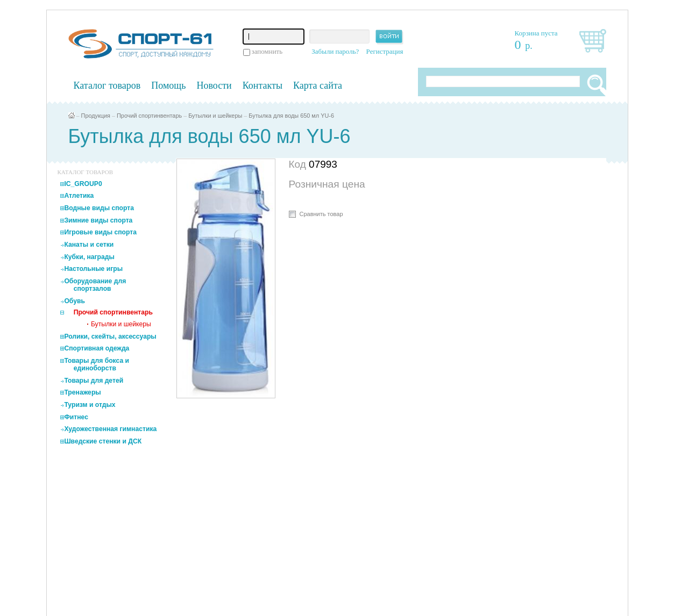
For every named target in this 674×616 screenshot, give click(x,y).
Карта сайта (318, 85)
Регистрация (385, 51)
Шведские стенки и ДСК (103, 441)
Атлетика (79, 196)
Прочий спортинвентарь (149, 116)
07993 (323, 164)
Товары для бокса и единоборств (97, 364)
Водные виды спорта (99, 208)
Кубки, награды (89, 257)
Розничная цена (327, 184)
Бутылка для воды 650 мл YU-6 (291, 116)
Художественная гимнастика (110, 429)
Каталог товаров (107, 85)
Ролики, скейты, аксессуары (110, 336)
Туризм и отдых (90, 405)
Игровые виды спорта (100, 232)
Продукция (96, 116)
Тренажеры (82, 392)
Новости (214, 85)
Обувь (75, 301)
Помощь (168, 85)
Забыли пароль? (335, 51)
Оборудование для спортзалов (95, 285)
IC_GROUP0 (83, 184)
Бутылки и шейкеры (215, 116)
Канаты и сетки (89, 245)
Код (299, 164)
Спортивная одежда (97, 348)
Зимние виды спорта (98, 220)
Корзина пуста (536, 33)
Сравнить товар (321, 214)
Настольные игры (93, 269)
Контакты (262, 85)
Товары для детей (94, 381)
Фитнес (76, 417)
